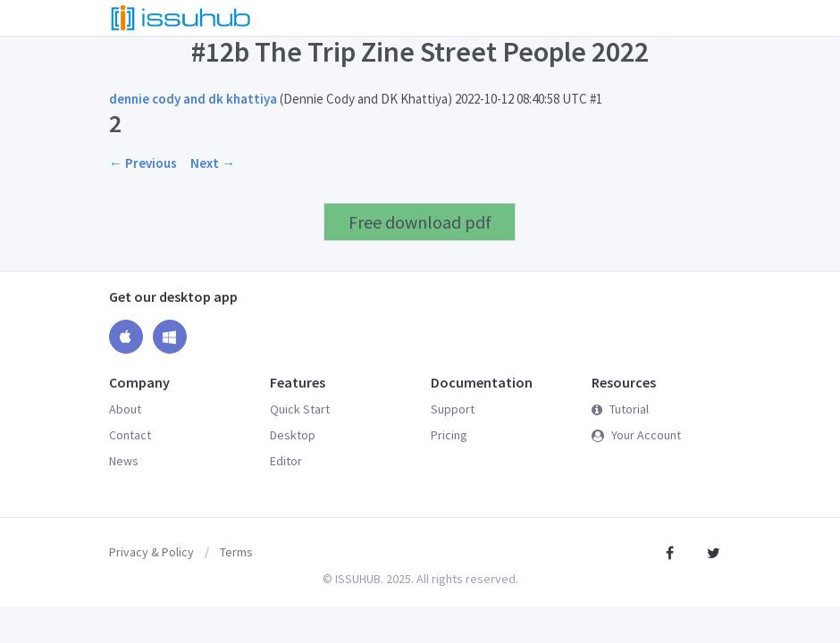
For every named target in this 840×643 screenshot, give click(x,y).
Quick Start (300, 409)
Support (453, 409)
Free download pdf (420, 222)
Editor (286, 461)
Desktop (293, 435)
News (124, 461)
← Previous (143, 163)
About (125, 409)
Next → (213, 163)
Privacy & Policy (151, 552)
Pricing (449, 435)
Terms (236, 552)
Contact (130, 435)
